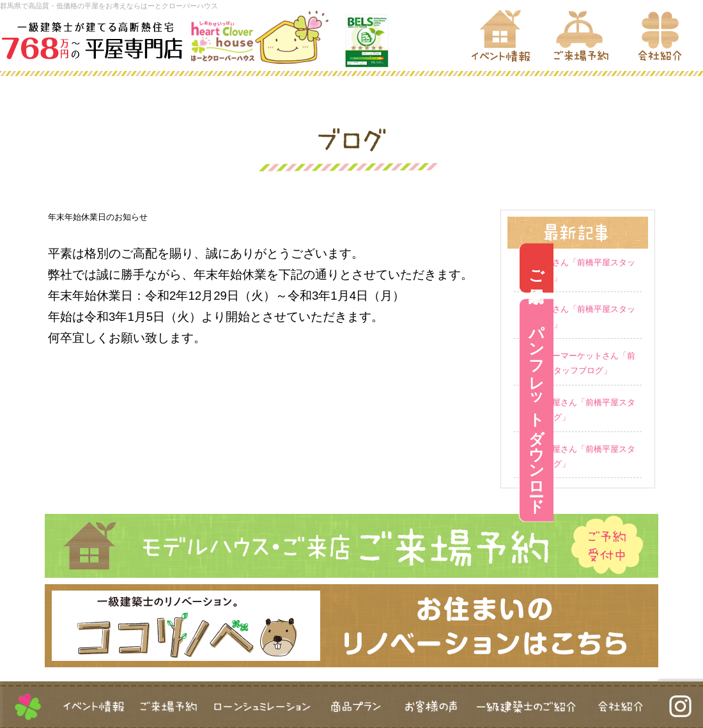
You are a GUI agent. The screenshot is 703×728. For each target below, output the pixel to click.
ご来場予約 (686, 267)
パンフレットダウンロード (686, 410)
